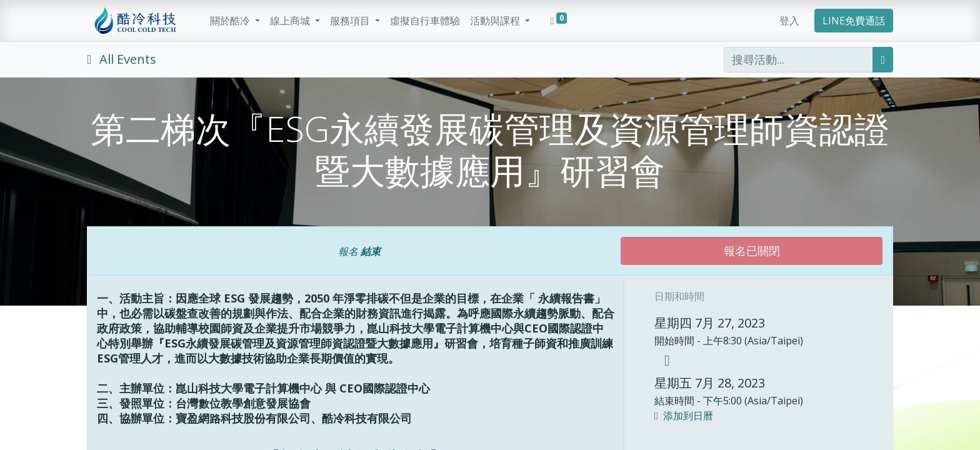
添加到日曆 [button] (688, 416)
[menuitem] (425, 21)
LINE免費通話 (854, 21)
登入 (789, 21)
